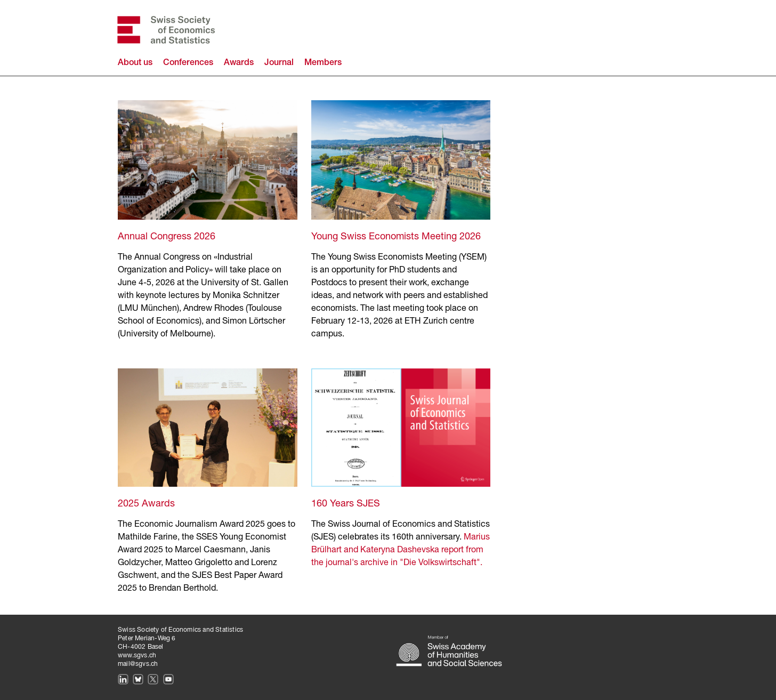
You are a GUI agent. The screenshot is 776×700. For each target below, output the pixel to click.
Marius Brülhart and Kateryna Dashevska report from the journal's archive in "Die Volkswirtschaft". (401, 550)
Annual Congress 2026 (167, 237)
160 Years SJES (346, 504)
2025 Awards (146, 504)
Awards (239, 63)
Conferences (188, 63)
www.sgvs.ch (137, 655)
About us (135, 63)
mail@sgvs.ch (138, 664)
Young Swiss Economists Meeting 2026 (396, 237)
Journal (279, 63)
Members (323, 63)
